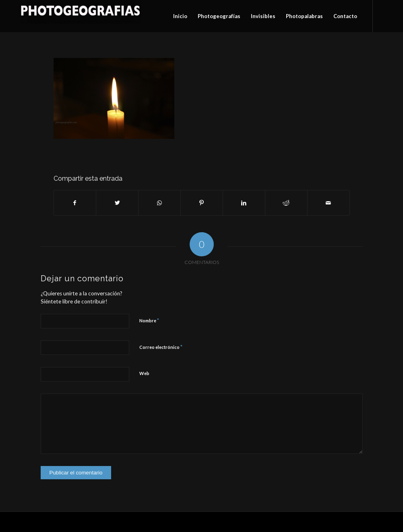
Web (144, 373)
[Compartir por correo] (329, 203)
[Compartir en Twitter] (117, 203)
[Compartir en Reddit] (286, 203)
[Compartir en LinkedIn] (244, 203)
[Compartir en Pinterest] (202, 203)
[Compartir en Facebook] (75, 203)
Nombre (149, 320)
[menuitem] (180, 16)
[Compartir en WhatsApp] (159, 203)
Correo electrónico (161, 347)
